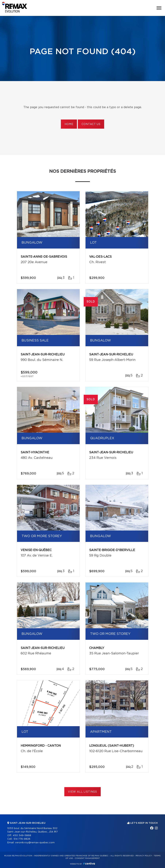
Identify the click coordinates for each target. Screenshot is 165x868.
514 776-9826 (22, 839)
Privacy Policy (144, 856)
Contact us (91, 124)
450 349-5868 (22, 836)
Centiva (89, 864)
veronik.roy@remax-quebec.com (35, 843)
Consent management (87, 858)
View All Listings (82, 792)
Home (69, 124)
